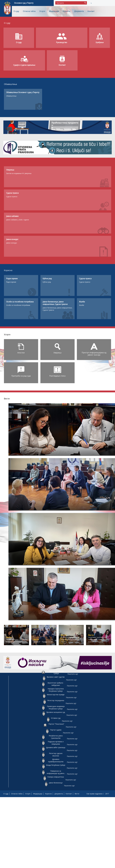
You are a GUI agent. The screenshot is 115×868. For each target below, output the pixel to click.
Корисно (67, 11)
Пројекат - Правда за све (23, 512)
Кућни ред (47, 282)
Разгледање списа (57, 376)
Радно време (11, 282)
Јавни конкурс (12, 243)
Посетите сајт (73, 674)
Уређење (100, 42)
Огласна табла (29, 11)
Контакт (91, 11)
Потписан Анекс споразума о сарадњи (28, 457)
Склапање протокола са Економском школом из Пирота (35, 567)
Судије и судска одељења (24, 65)
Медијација (54, 11)
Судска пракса (12, 197)
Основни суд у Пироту (24, 3)
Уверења (57, 353)
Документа (79, 11)
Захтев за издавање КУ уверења (19, 173)
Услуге (42, 11)
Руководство (62, 42)
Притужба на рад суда (21, 376)
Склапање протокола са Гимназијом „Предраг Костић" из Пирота (39, 621)
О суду (16, 11)
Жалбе (82, 305)
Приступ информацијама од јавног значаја (94, 354)
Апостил (21, 353)
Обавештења (11, 96)
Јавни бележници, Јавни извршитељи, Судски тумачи (57, 309)
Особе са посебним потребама (18, 305)
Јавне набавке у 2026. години (18, 220)
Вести (77, 794)
